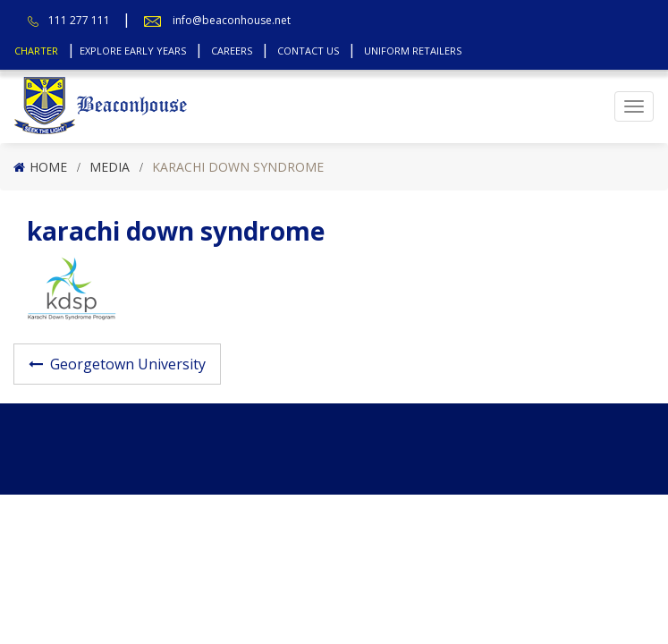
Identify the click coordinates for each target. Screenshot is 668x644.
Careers (232, 51)
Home (48, 167)
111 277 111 (79, 20)
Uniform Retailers (413, 51)
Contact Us (308, 51)
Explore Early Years (133, 51)
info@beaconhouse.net (232, 20)
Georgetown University (128, 364)
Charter (36, 51)
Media (110, 167)
